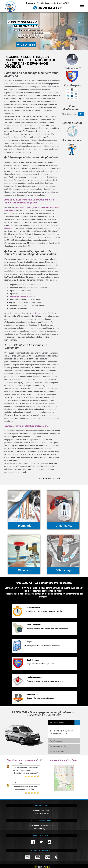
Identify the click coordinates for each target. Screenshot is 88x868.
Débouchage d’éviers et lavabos (22, 297)
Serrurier (46, 810)
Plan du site (34, 825)
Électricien (45, 813)
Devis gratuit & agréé (57, 751)
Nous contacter (47, 825)
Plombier (37, 810)
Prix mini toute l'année (58, 746)
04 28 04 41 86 (51, 9)
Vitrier (36, 813)
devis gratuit (40, 313)
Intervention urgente (57, 723)
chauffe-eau (9, 228)
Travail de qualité (56, 741)
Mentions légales (41, 828)
